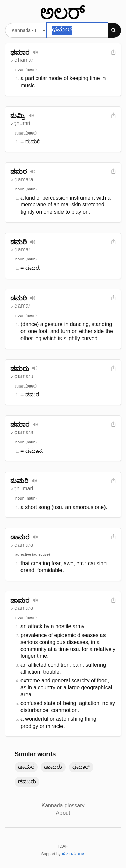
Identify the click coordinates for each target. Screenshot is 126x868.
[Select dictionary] (26, 30)
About (63, 813)
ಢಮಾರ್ (81, 767)
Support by (63, 854)
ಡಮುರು (27, 782)
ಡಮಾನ (33, 451)
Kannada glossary (63, 806)
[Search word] (77, 30)
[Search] (114, 30)
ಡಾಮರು (53, 767)
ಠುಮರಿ (33, 142)
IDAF (63, 846)
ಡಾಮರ (26, 767)
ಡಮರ (32, 268)
